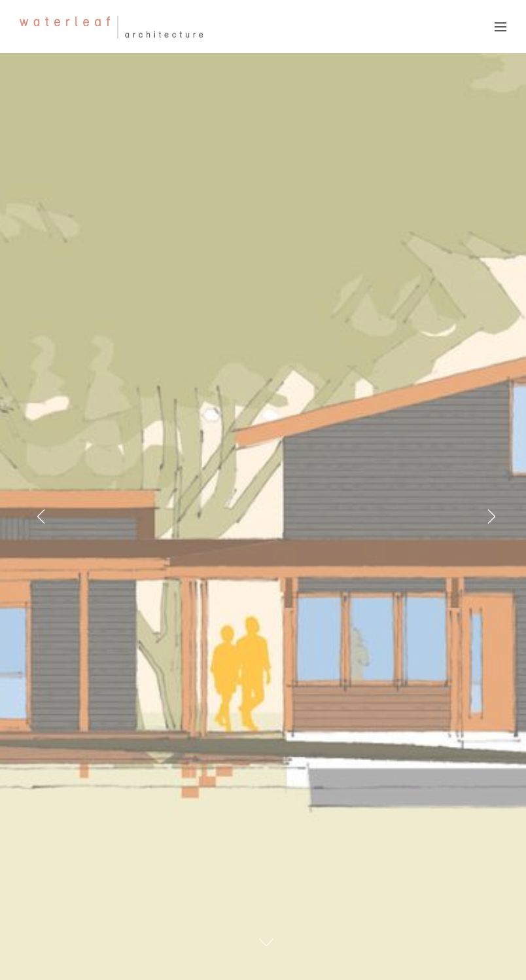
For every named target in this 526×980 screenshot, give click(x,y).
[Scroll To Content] (266, 942)
